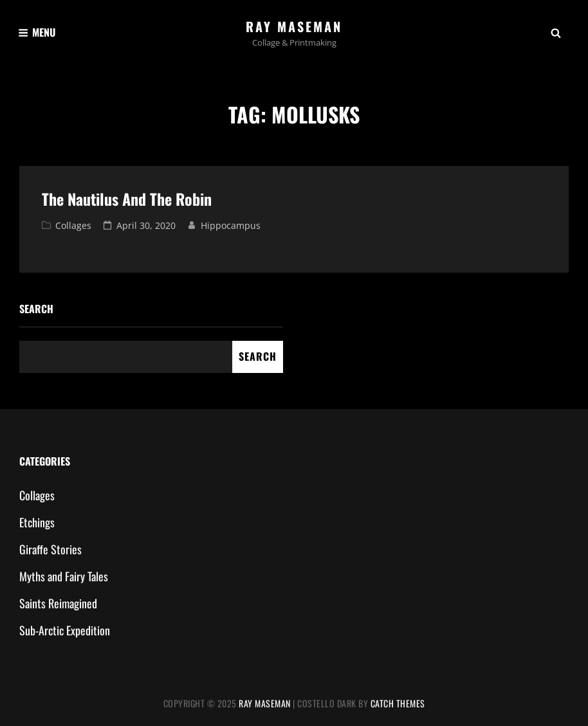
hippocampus (231, 225)
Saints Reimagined (58, 603)
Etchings (37, 522)
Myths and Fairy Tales (64, 576)
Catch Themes (398, 703)
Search (36, 309)
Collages (73, 225)
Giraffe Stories (51, 549)
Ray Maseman (294, 26)
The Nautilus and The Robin (127, 199)
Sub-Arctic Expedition (65, 630)
